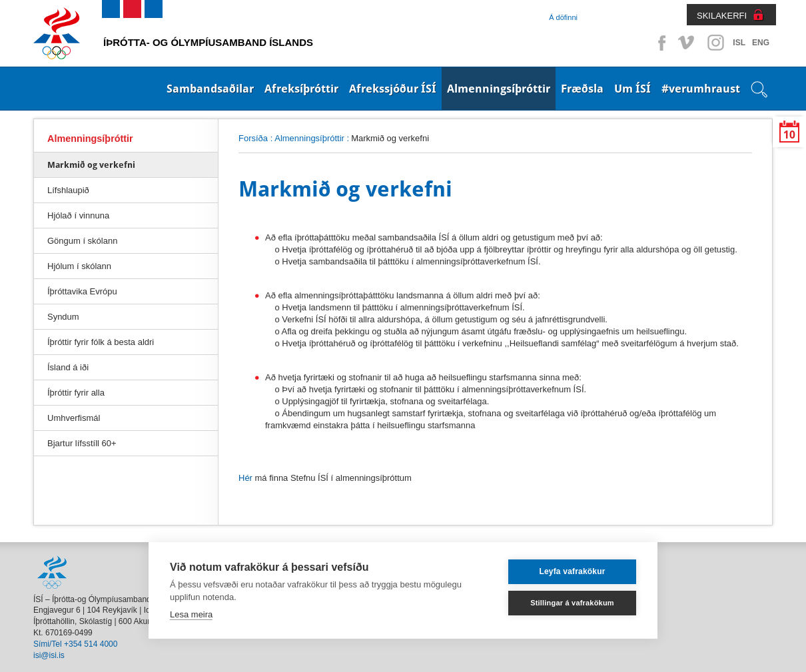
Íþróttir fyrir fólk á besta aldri (101, 342)
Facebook (659, 43)
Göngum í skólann (82, 241)
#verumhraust (701, 89)
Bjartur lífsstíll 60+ (82, 443)
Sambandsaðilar (210, 89)
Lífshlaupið (68, 190)
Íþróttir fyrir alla (76, 393)
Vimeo (687, 43)
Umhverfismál (74, 418)
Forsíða (253, 138)
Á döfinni (563, 17)
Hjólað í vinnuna (78, 215)
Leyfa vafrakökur (572, 571)
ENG (761, 43)
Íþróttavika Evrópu (82, 291)
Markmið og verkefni (91, 165)
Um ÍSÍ (632, 89)
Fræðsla (582, 89)
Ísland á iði (68, 367)
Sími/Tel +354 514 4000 (75, 644)
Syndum (63, 317)
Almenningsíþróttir (499, 89)
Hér (247, 478)
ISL (739, 43)
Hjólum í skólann (79, 266)
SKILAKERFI (722, 16)
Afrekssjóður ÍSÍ (393, 89)
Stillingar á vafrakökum (572, 603)
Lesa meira (191, 614)
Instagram (715, 43)
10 (789, 135)
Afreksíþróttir (301, 89)
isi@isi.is (49, 655)
